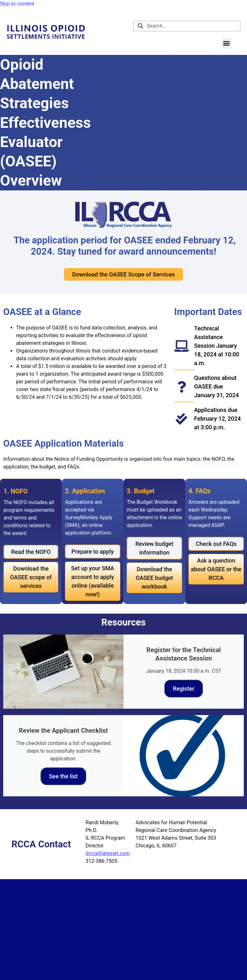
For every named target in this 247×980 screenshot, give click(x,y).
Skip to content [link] (17, 4)
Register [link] (183, 689)
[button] (227, 43)
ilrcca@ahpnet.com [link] (108, 853)
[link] (46, 40)
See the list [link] (63, 776)
